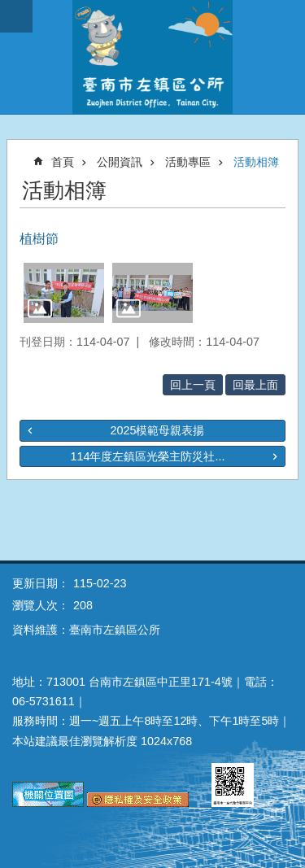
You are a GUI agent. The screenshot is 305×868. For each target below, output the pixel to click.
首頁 (63, 162)
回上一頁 (193, 385)
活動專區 (188, 162)
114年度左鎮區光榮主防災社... (147, 456)
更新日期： (41, 583)
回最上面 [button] (255, 385)
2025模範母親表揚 (157, 430)
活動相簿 (256, 162)
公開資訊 (120, 162)
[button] (64, 293)
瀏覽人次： (41, 605)
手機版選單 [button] (16, 16)
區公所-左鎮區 (152, 57)
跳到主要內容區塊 (9, 9)
